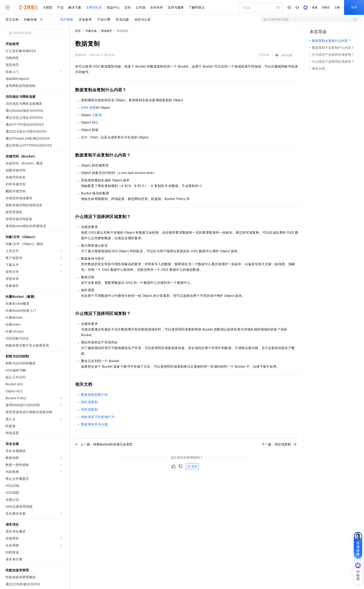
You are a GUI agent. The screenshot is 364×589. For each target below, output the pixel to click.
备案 (315, 7)
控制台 (326, 7)
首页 (78, 31)
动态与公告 (143, 20)
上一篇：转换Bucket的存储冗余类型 (104, 444)
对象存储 (30, 20)
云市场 (140, 7)
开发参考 (85, 20)
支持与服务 (176, 7)
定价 (128, 7)
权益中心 (113, 7)
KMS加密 (89, 108)
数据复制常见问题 (94, 424)
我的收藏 (287, 55)
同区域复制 (89, 409)
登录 (354, 7)
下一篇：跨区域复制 (279, 444)
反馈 (192, 466)
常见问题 (122, 20)
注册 (337, 7)
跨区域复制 (89, 402)
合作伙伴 (156, 7)
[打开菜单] (7, 7)
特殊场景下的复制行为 (98, 417)
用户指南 (67, 20)
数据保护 (107, 31)
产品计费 (104, 20)
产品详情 (264, 55)
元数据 (97, 115)
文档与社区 (94, 7)
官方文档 (12, 20)
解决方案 (75, 7)
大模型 (48, 7)
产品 (60, 7)
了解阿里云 (197, 7)
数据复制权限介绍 (94, 395)
